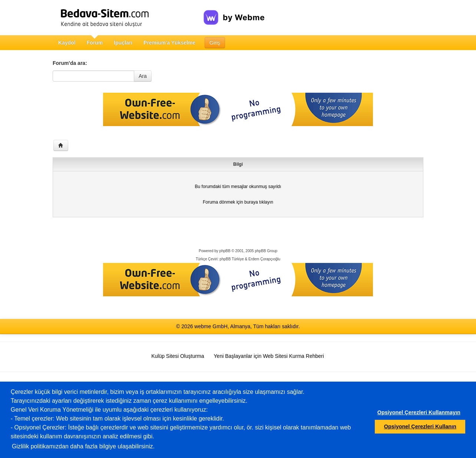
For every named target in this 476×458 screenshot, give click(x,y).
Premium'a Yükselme (169, 43)
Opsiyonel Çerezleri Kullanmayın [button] (419, 412)
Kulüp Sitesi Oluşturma (178, 356)
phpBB (225, 251)
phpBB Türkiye (232, 259)
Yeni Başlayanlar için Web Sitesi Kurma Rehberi (269, 356)
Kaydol (67, 43)
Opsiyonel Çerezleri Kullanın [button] (420, 426)
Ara (143, 76)
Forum (95, 43)
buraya (251, 202)
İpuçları (123, 43)
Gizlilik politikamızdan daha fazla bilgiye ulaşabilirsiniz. (83, 446)
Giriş (215, 43)
